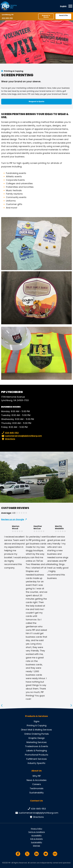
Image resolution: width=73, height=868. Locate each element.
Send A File (63, 15)
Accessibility (36, 835)
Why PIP (37, 776)
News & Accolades (37, 780)
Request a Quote (46, 16)
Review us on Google (13, 519)
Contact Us (36, 801)
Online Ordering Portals (36, 734)
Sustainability (36, 793)
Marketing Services (37, 742)
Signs (37, 721)
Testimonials (37, 788)
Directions (8, 439)
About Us (36, 771)
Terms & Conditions (36, 832)
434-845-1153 (7, 18)
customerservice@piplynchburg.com (22, 436)
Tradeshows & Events (37, 746)
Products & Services (36, 716)
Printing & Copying (14, 71)
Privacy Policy (37, 829)
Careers (37, 784)
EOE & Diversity (37, 839)
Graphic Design (36, 738)
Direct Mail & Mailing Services (36, 730)
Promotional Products (37, 755)
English (63, 6)
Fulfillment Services (37, 759)
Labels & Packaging (37, 751)
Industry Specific (37, 763)
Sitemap (36, 846)
